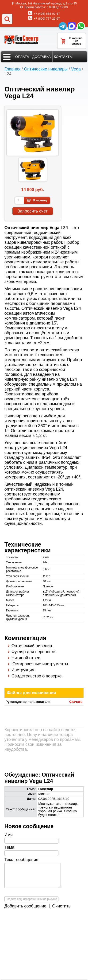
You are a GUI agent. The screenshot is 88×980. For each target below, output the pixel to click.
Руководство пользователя (28, 702)
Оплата (22, 57)
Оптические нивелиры (46, 69)
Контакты (63, 57)
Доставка (42, 57)
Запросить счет (33, 211)
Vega (76, 69)
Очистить (61, 906)
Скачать (76, 702)
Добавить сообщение (25, 906)
